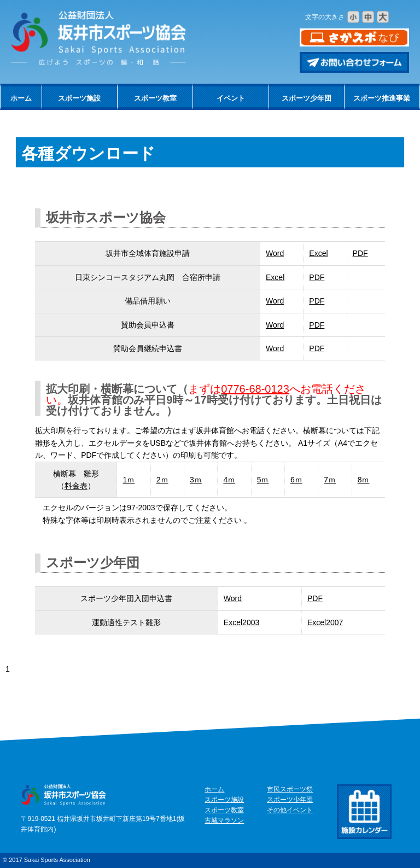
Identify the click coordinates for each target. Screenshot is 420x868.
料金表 (76, 486)
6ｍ (296, 480)
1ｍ (129, 480)
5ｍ (263, 480)
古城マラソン (224, 820)
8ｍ (364, 480)
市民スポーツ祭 (290, 789)
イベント (231, 98)
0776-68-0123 (255, 389)
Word (275, 253)
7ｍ (330, 480)
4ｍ (229, 480)
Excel (318, 253)
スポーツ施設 (79, 98)
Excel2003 (241, 622)
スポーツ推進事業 (382, 98)
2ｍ (162, 480)
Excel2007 (325, 622)
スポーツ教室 (155, 98)
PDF (360, 253)
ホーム (21, 98)
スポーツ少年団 (307, 98)
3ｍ (196, 480)
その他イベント (290, 810)
